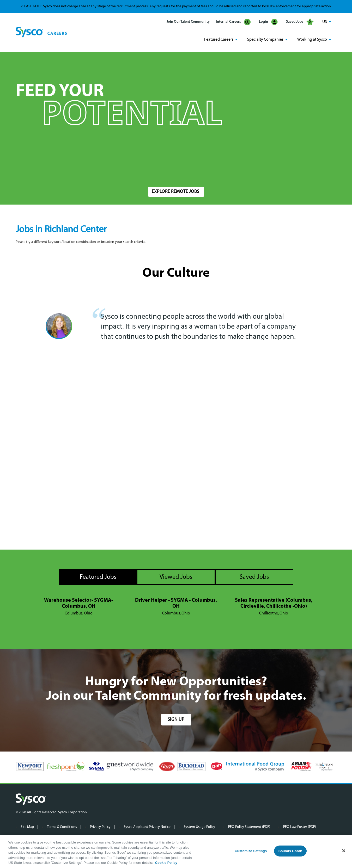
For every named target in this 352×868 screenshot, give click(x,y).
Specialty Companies (265, 39)
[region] (176, 851)
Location (155, 171)
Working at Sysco (312, 39)
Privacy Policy (100, 826)
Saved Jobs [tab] (254, 577)
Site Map (27, 826)
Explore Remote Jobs (175, 191)
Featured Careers (219, 39)
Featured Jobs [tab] (98, 577)
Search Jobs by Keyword (40, 171)
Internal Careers (233, 22)
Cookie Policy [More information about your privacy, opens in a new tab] (166, 863)
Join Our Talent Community (188, 22)
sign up (176, 719)
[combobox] (187, 174)
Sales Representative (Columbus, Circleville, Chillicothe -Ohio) (274, 603)
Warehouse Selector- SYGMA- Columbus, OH (78, 603)
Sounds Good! (290, 851)
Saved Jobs (300, 22)
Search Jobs (306, 174)
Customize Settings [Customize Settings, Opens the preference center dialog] (251, 851)
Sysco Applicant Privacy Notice (147, 826)
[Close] (344, 851)
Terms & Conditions (62, 826)
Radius (243, 171)
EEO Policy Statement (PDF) (249, 826)
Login (268, 22)
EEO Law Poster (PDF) (300, 826)
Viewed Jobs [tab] (176, 577)
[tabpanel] (176, 607)
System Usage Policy (199, 826)
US (325, 22)
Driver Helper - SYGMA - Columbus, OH (176, 603)
